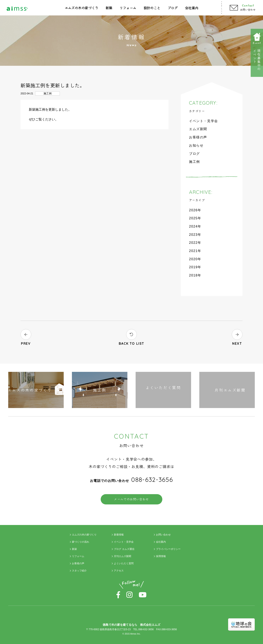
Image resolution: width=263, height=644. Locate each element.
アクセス (119, 571)
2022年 (195, 243)
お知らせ (196, 145)
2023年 (195, 235)
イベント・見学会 (204, 121)
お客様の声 (198, 137)
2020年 (195, 259)
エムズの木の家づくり (82, 8)
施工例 (194, 162)
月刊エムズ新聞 (122, 556)
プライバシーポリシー (168, 549)
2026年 (195, 210)
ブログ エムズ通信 (124, 549)
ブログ (173, 8)
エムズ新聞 (198, 129)
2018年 (195, 275)
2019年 (195, 267)
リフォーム (128, 8)
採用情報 (161, 556)
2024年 (195, 226)
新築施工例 (37, 109)
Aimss (17, 9)
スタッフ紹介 (79, 571)
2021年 (195, 251)
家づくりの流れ (81, 542)
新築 (109, 8)
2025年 (195, 218)
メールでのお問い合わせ (131, 499)
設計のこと (152, 8)
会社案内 (192, 8)
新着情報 (119, 535)
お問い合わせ (163, 535)
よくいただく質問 (124, 563)
